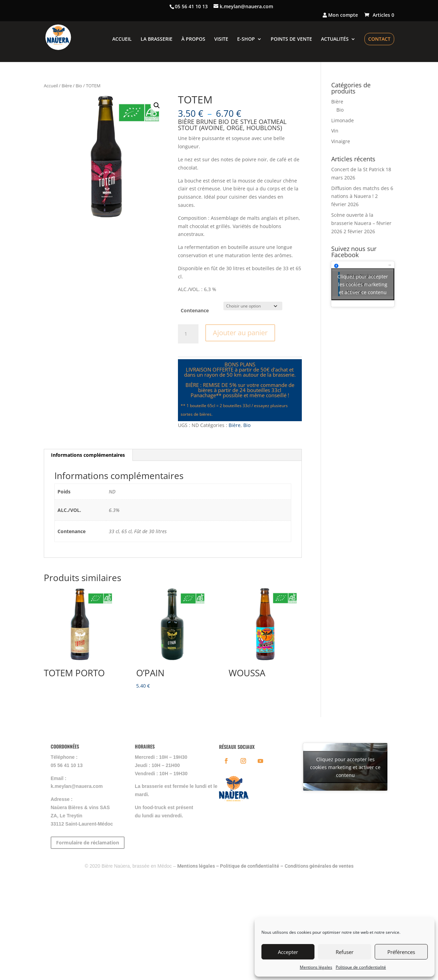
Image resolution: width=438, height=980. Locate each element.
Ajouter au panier (240, 333)
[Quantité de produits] (188, 334)
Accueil (51, 86)
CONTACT (379, 39)
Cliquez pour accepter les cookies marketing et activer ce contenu (363, 284)
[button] (157, 105)
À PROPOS (193, 39)
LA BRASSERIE (157, 39)
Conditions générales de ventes (319, 866)
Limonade (343, 120)
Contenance (195, 310)
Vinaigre (341, 141)
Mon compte (340, 15)
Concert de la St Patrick (358, 169)
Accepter (288, 952)
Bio (79, 86)
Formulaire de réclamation (88, 843)
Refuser (345, 952)
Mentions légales (316, 967)
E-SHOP (246, 39)
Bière (67, 86)
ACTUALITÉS (335, 39)
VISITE (221, 39)
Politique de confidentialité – (252, 866)
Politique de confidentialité (361, 967)
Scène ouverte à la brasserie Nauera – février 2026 (361, 223)
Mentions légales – (199, 866)
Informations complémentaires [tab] (88, 455)
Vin (335, 131)
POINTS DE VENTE (291, 39)
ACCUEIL (122, 39)
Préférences (401, 952)
